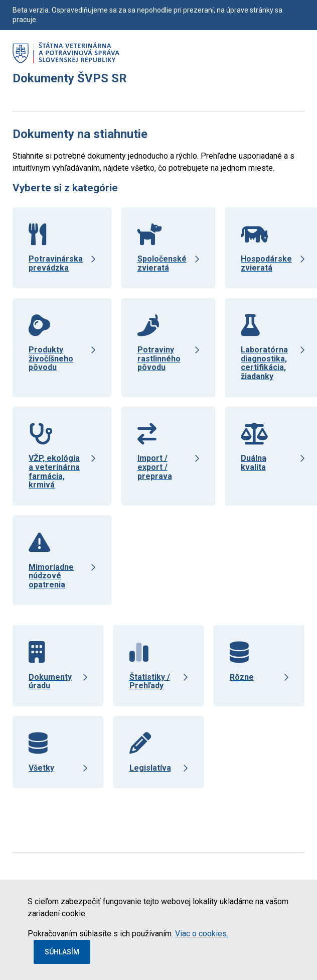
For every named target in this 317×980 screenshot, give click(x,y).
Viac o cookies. (202, 934)
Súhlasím (62, 952)
